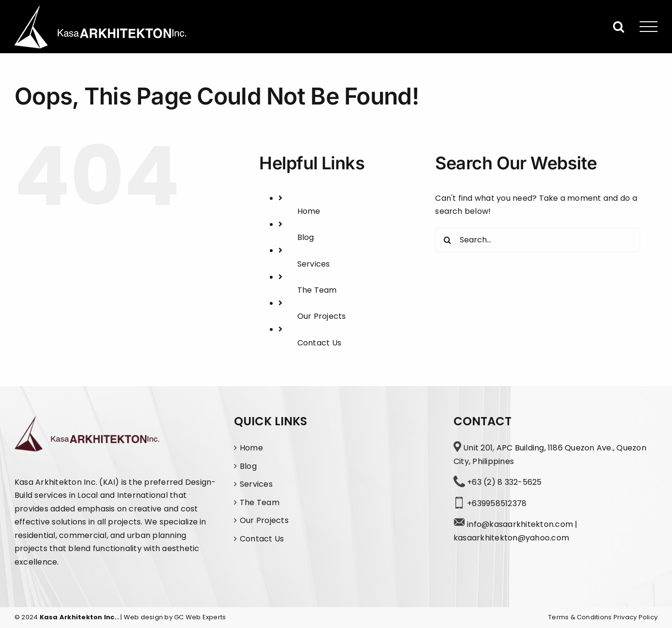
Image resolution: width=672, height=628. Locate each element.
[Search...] (537, 240)
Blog (306, 237)
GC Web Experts (200, 617)
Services (314, 264)
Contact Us (319, 343)
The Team (317, 290)
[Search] (447, 240)
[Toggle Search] (619, 26)
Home (309, 211)
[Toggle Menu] (649, 27)
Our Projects (322, 316)
